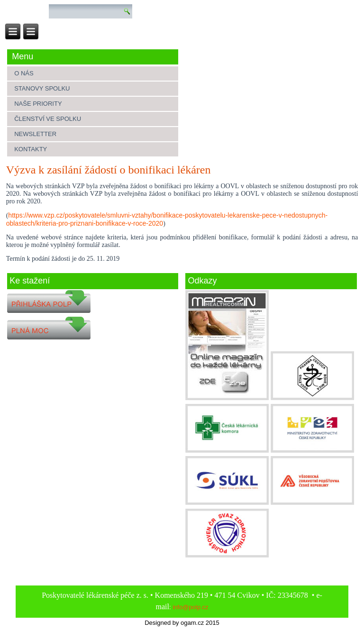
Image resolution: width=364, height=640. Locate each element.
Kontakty (31, 149)
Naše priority (38, 104)
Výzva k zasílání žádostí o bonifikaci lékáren (109, 170)
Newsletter (35, 134)
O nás (24, 73)
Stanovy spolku (42, 88)
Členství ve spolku (48, 119)
